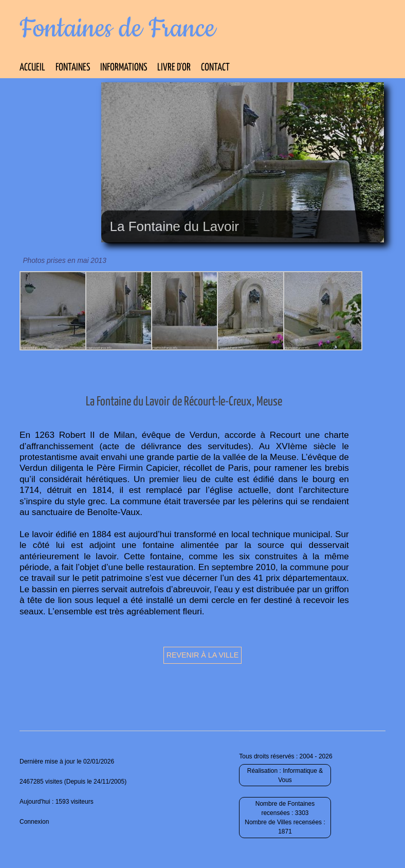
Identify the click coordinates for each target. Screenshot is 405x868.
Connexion (34, 822)
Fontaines (73, 68)
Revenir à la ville (203, 655)
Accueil (32, 68)
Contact (215, 68)
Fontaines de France (117, 29)
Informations (124, 68)
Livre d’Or (174, 68)
